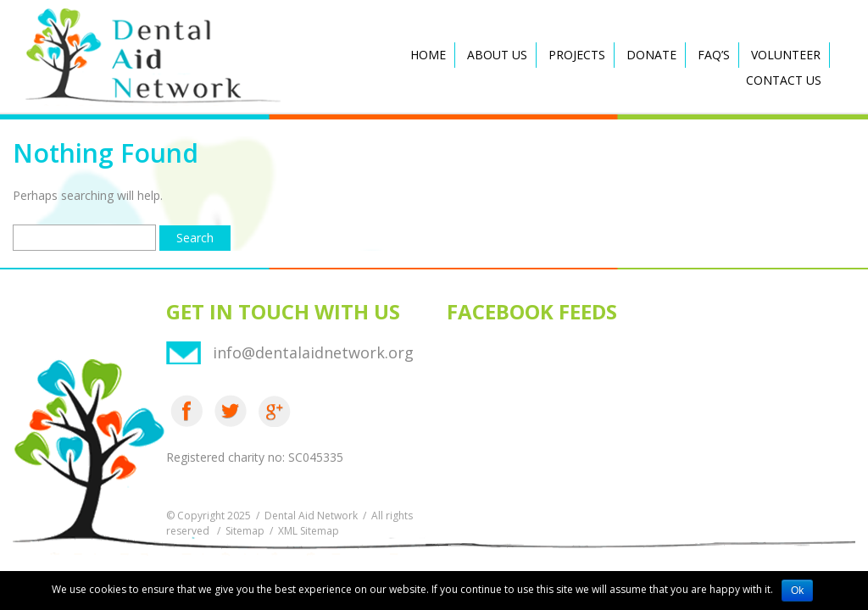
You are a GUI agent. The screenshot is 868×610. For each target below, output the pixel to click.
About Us (497, 55)
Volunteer (786, 55)
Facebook (186, 411)
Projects (577, 55)
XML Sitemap (309, 531)
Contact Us (784, 80)
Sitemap (245, 531)
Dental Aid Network (311, 516)
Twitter (231, 411)
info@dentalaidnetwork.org (313, 352)
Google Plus (275, 411)
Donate (651, 55)
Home (428, 55)
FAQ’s (714, 55)
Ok (797, 591)
